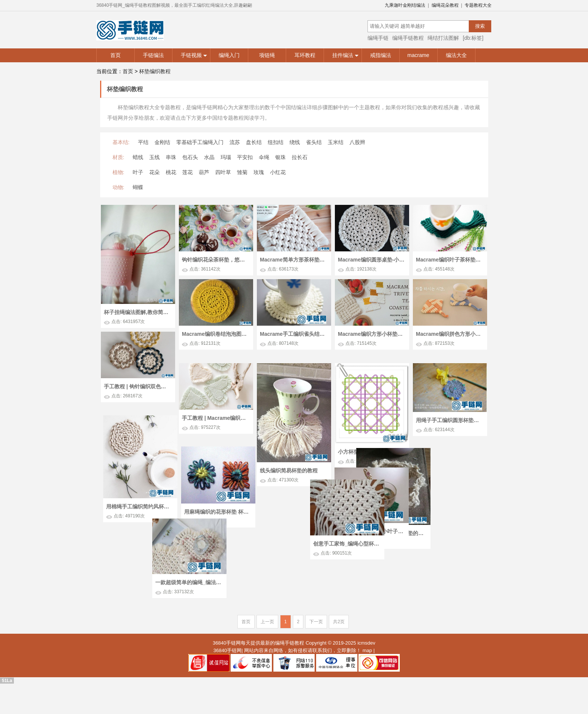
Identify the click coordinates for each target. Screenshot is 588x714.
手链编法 (153, 55)
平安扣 (245, 157)
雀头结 (314, 142)
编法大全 (456, 55)
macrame (418, 55)
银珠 (280, 157)
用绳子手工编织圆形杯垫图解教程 (449, 435)
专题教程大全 (478, 5)
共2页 (339, 639)
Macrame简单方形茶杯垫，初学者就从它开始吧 (293, 260)
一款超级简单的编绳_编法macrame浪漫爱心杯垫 (148, 592)
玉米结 (336, 142)
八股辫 (357, 142)
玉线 (154, 157)
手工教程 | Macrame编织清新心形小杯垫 (215, 433)
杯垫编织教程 (155, 71)
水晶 (209, 157)
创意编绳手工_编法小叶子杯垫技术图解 (370, 541)
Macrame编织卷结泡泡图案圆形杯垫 (215, 334)
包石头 (190, 157)
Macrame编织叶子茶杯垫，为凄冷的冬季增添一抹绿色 (449, 260)
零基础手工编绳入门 (200, 142)
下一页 (316, 639)
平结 (143, 142)
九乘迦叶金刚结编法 (405, 5)
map (367, 668)
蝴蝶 (138, 187)
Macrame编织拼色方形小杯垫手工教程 (449, 334)
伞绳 (264, 157)
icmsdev (366, 661)
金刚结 (162, 142)
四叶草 (223, 172)
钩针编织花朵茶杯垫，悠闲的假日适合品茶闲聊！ (215, 260)
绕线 (295, 142)
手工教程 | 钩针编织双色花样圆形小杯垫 (137, 386)
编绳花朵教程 (445, 5)
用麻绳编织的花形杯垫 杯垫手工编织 (221, 540)
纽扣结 (276, 142)
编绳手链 (378, 38)
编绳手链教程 (408, 38)
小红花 (278, 172)
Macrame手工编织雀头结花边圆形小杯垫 (293, 334)
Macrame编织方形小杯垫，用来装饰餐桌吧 (371, 334)
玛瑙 (226, 157)
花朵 (154, 172)
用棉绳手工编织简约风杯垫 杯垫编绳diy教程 (143, 521)
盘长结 (254, 142)
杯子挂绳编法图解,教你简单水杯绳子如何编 (137, 312)
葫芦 (204, 172)
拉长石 (300, 157)
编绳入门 (229, 55)
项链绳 (267, 55)
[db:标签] (473, 38)
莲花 (187, 172)
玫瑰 (259, 172)
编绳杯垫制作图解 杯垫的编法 (306, 560)
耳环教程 (305, 55)
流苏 (235, 142)
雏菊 (242, 172)
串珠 (171, 157)
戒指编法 (381, 55)
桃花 (171, 172)
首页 (115, 55)
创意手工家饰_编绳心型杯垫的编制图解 (427, 543)
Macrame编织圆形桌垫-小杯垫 (371, 260)
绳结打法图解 (443, 38)
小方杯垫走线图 (356, 466)
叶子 (138, 172)
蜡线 (138, 157)
